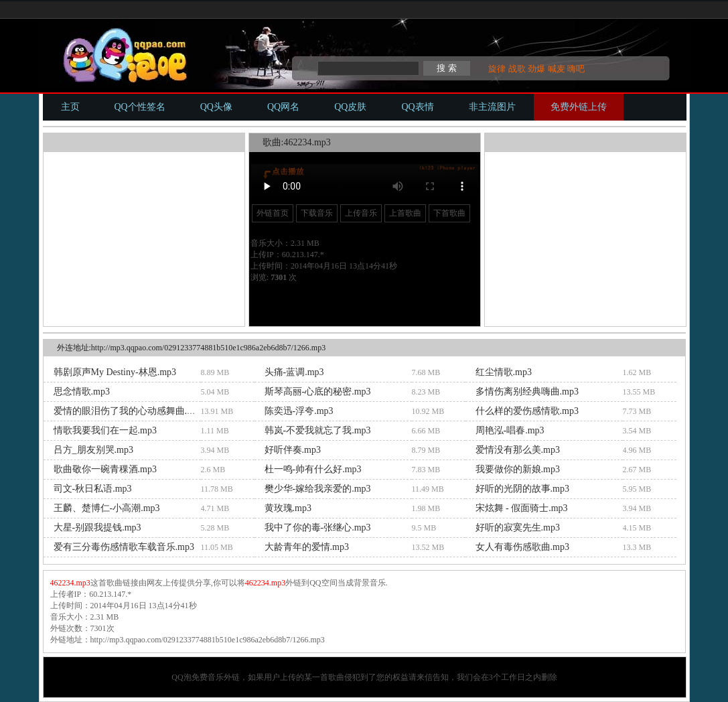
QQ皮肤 (350, 107)
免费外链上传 (579, 107)
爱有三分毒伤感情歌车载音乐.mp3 (124, 547)
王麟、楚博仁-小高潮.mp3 (107, 508)
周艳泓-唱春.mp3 (510, 430)
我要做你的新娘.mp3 (518, 469)
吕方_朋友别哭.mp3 (93, 450)
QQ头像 (216, 107)
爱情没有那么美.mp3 (518, 450)
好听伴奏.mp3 (293, 450)
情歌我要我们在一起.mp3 (105, 430)
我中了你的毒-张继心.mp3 (318, 528)
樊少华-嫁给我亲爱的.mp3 (318, 489)
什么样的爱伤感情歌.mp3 (527, 411)
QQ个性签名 (140, 107)
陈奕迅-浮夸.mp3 (299, 411)
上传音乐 (361, 213)
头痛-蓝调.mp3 (294, 372)
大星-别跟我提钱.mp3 (97, 528)
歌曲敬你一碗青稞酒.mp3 (105, 469)
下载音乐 (317, 213)
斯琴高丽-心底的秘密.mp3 (318, 392)
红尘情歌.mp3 (504, 372)
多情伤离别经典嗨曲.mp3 (527, 392)
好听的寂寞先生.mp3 (518, 528)
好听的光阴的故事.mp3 (522, 489)
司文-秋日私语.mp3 (93, 489)
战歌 (517, 69)
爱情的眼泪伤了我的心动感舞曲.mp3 (129, 411)
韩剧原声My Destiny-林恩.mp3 (115, 372)
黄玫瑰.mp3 (288, 508)
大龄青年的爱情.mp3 (307, 547)
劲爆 (536, 69)
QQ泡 (181, 677)
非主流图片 (492, 107)
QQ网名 (283, 107)
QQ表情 (417, 107)
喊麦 (557, 69)
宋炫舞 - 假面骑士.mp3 (522, 508)
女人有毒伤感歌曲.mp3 (522, 547)
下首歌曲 (449, 213)
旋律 (497, 69)
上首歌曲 (405, 213)
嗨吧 (576, 69)
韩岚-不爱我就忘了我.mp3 (318, 430)
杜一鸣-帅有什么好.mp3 (313, 469)
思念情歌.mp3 (82, 392)
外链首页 (273, 213)
